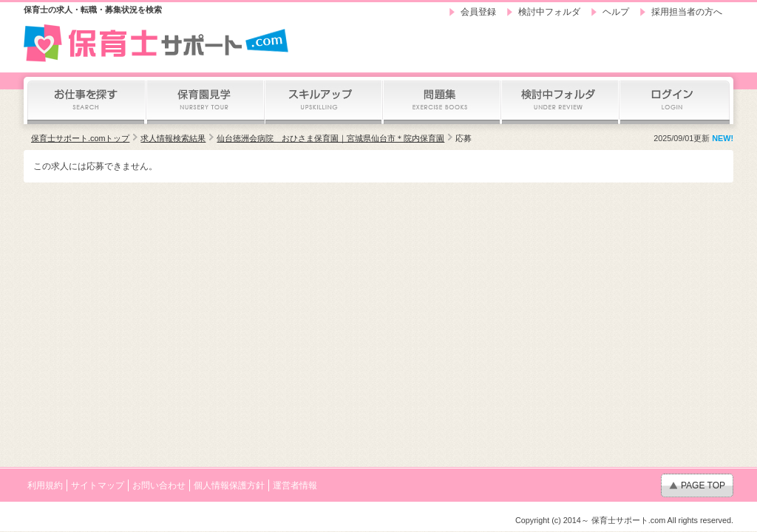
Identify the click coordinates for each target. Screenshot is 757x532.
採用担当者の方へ (687, 12)
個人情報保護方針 (229, 485)
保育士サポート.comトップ (80, 138)
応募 (464, 138)
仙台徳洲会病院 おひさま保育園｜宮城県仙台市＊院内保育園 (330, 138)
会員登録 (478, 12)
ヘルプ (616, 12)
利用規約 (45, 485)
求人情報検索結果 (173, 138)
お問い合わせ (159, 485)
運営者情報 (295, 485)
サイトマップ (98, 485)
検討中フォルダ (549, 12)
